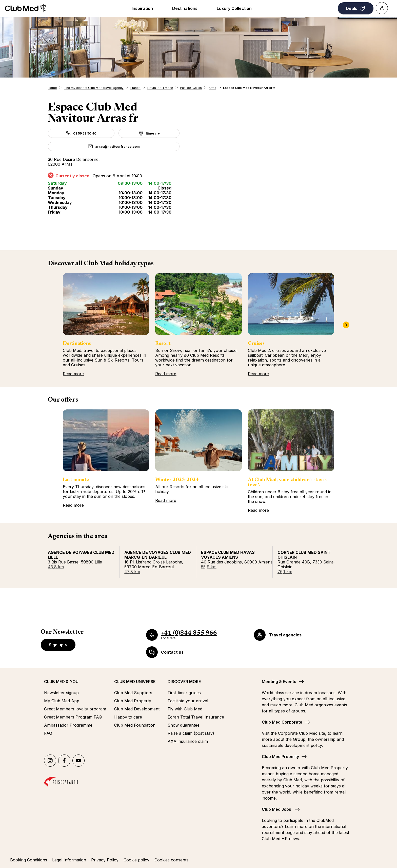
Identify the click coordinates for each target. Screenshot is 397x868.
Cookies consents (171, 860)
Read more (73, 374)
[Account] (382, 8)
